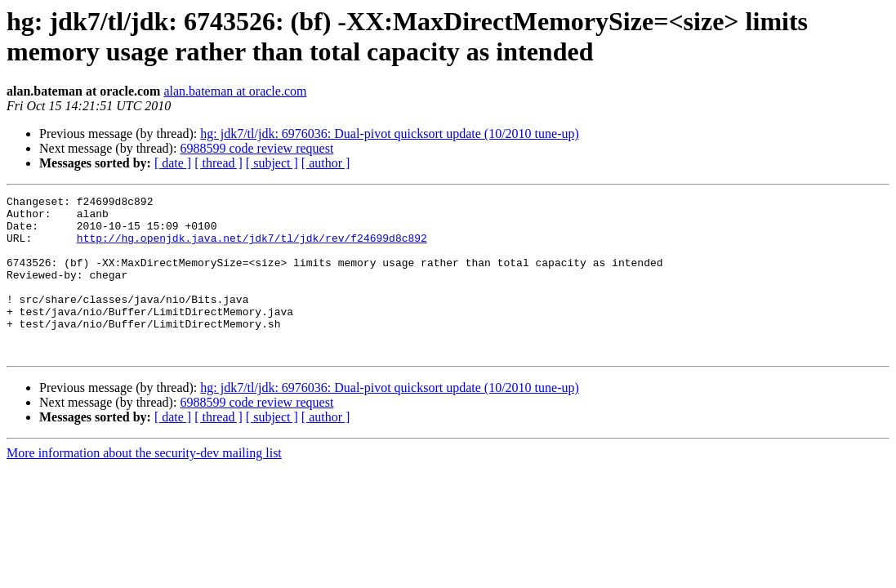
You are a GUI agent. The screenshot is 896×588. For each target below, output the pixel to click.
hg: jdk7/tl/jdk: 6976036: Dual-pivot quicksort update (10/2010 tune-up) (390, 134)
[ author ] (326, 163)
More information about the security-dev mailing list (144, 485)
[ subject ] (272, 163)
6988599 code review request (256, 148)
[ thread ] (218, 163)
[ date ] (173, 163)
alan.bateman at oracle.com (235, 91)
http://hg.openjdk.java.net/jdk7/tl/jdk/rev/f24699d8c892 (252, 247)
